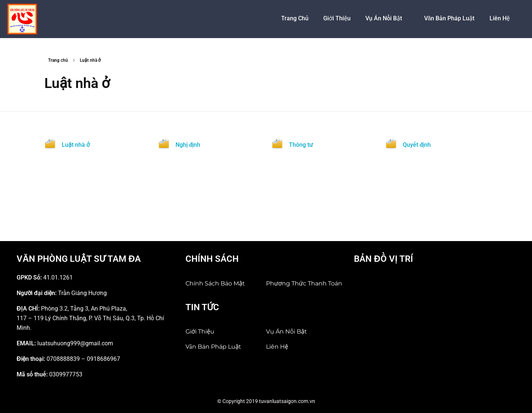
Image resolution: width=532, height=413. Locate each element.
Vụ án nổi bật (287, 331)
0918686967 (103, 359)
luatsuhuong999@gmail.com (75, 343)
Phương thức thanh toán (304, 283)
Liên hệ (277, 347)
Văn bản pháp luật (213, 347)
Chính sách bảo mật (215, 283)
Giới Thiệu (200, 331)
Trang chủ (58, 60)
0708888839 (63, 359)
